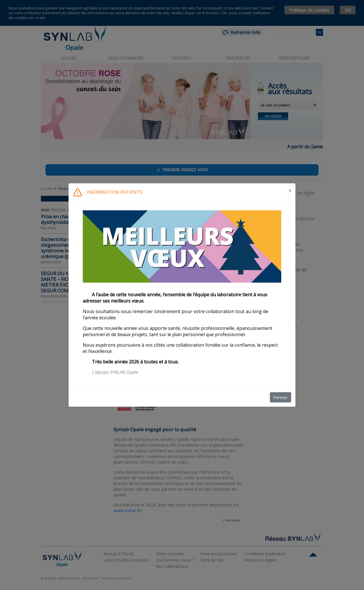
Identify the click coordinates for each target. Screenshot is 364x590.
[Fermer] (290, 191)
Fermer (281, 397)
